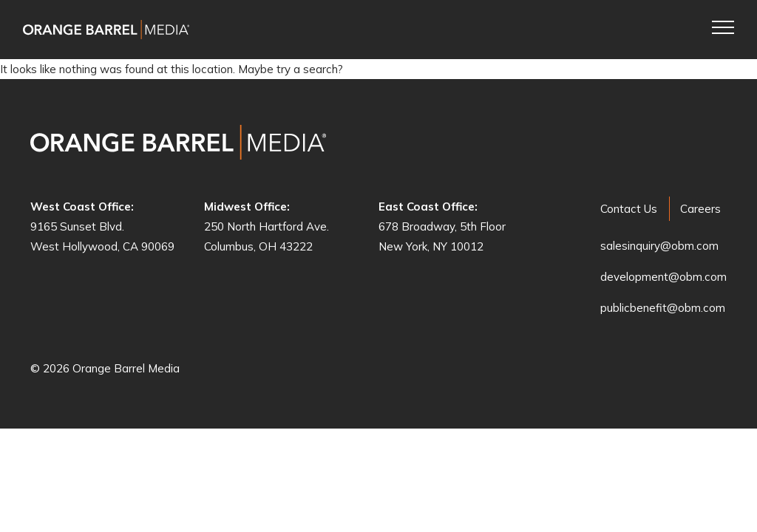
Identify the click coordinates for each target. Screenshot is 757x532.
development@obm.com (663, 277)
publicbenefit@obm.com (663, 308)
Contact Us (629, 209)
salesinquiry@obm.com (659, 246)
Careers (700, 209)
